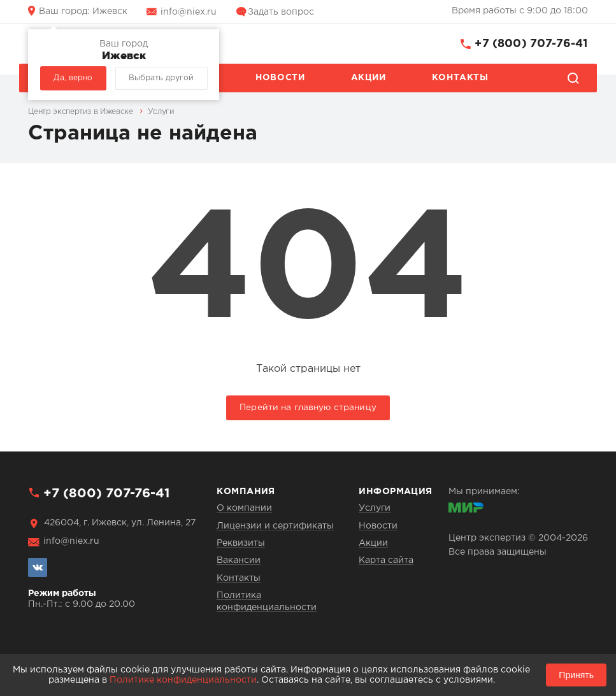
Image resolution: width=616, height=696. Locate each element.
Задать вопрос (281, 12)
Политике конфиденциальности (183, 680)
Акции (369, 78)
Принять (576, 675)
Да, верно (73, 78)
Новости (280, 78)
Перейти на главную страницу (308, 408)
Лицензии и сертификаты (275, 526)
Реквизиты (241, 543)
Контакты (460, 78)
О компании (244, 508)
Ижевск (83, 11)
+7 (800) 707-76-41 (531, 44)
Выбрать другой (161, 78)
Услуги (375, 508)
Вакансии (239, 560)
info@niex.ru (189, 12)
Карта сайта (386, 560)
